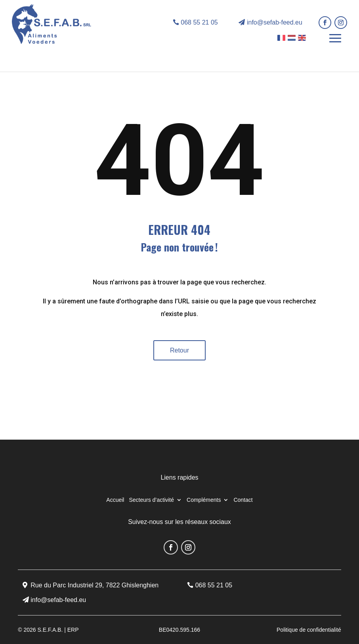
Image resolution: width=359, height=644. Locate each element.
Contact (243, 500)
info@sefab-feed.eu (275, 22)
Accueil (115, 500)
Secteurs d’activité (151, 500)
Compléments (204, 500)
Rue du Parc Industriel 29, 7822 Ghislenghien (95, 585)
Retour (179, 350)
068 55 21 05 (199, 22)
